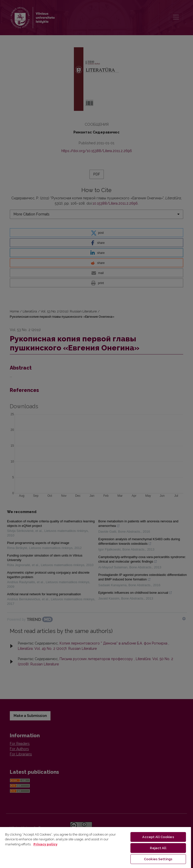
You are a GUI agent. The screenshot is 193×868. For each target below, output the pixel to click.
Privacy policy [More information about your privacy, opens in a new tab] (45, 844)
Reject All (158, 848)
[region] (95, 847)
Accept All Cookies (158, 837)
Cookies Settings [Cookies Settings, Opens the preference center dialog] (158, 859)
